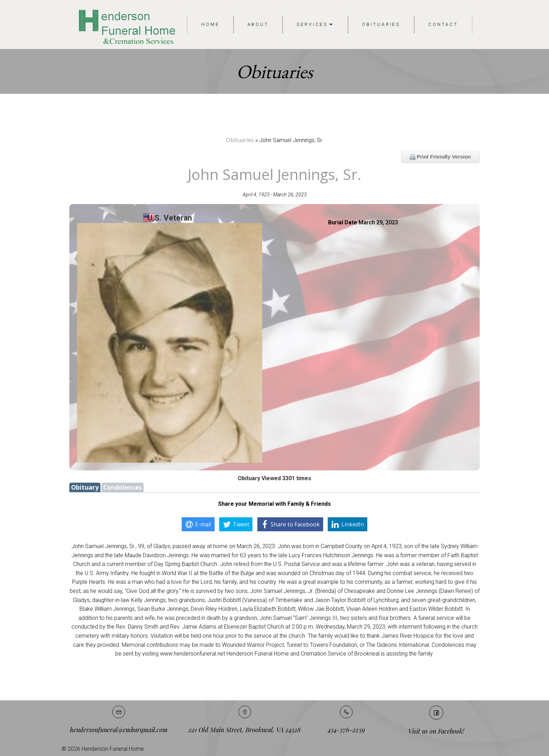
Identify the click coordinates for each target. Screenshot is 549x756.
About (258, 24)
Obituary (85, 487)
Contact (443, 24)
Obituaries (381, 24)
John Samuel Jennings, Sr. (274, 174)
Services (315, 24)
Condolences (123, 487)
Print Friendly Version (440, 157)
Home (210, 24)
